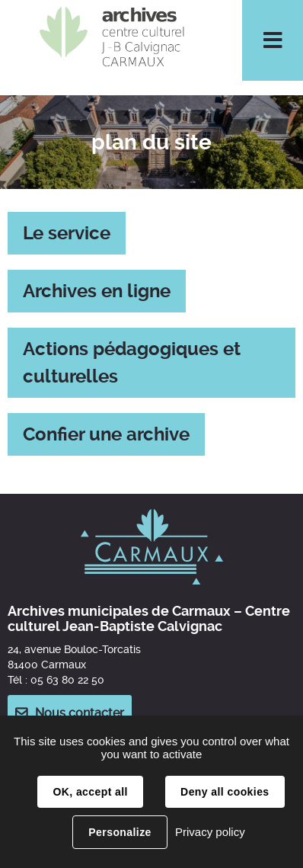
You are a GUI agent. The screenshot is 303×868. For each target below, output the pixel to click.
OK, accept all (90, 792)
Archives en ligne (97, 291)
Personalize (120, 832)
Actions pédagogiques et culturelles (132, 363)
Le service (67, 233)
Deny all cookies (225, 792)
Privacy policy (210, 832)
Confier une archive (106, 434)
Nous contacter (80, 713)
